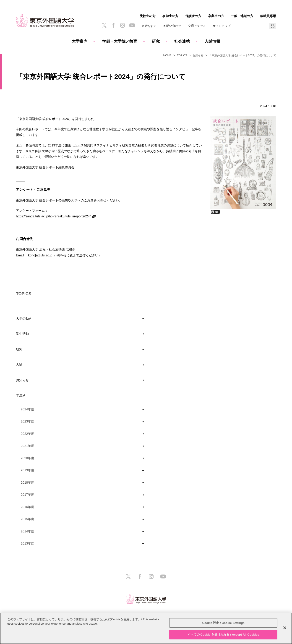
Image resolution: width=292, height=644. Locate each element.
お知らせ (198, 55)
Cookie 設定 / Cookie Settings (223, 623)
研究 (156, 41)
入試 (19, 365)
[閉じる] (285, 628)
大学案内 (80, 41)
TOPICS (182, 55)
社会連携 (182, 41)
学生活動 (22, 334)
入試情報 (212, 41)
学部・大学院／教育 (120, 41)
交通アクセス (197, 26)
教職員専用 (268, 16)
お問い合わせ (172, 26)
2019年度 (27, 470)
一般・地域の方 (242, 16)
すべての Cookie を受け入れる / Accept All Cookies (223, 635)
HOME (167, 55)
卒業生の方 (216, 16)
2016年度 (27, 507)
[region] (146, 628)
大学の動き (24, 318)
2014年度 (27, 531)
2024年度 (27, 409)
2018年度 (27, 482)
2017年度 (27, 495)
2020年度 (27, 458)
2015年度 (27, 519)
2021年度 (27, 446)
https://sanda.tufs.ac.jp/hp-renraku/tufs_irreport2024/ (53, 216)
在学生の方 (170, 16)
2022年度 (27, 434)
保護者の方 (193, 16)
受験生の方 (148, 16)
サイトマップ (222, 26)
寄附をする (149, 26)
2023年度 (27, 421)
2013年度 (27, 543)
